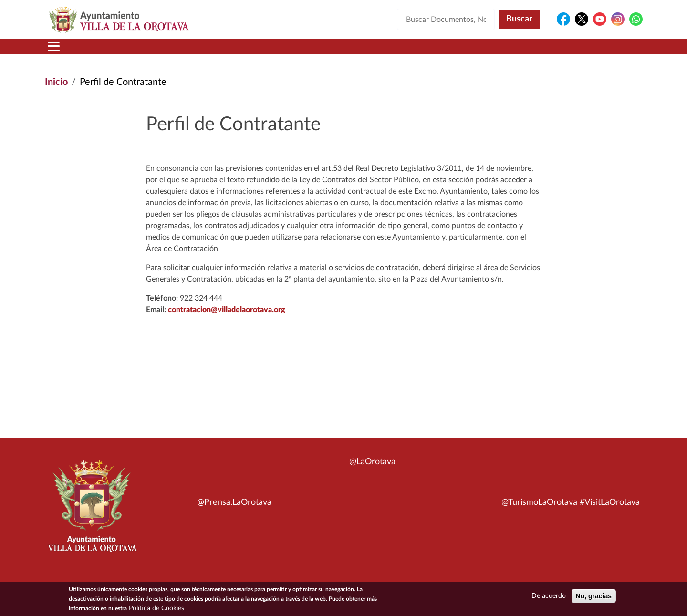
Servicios (327, 52)
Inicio (63, 52)
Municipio (118, 52)
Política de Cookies (156, 608)
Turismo (578, 52)
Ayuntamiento (198, 52)
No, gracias (594, 596)
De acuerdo (549, 596)
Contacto (456, 52)
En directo (516, 52)
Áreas (268, 52)
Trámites (393, 52)
